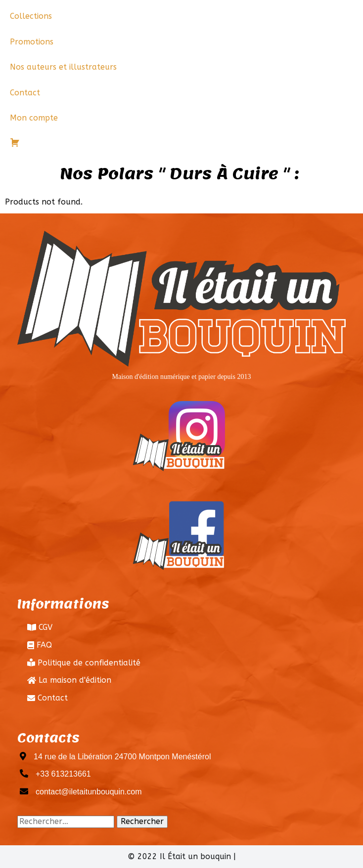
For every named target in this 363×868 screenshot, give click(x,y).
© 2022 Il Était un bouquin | (182, 856)
